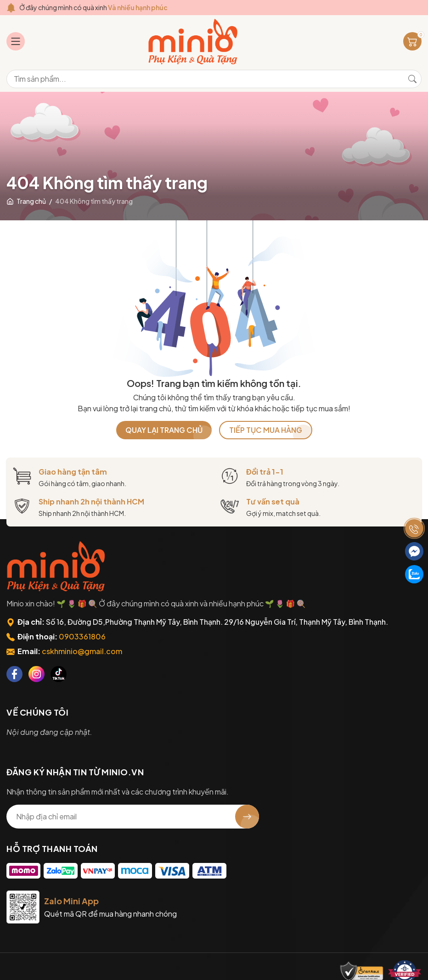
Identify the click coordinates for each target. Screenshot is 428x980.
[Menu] (16, 41)
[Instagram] (37, 674)
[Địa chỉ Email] (133, 817)
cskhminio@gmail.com (82, 651)
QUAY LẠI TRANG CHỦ (164, 430)
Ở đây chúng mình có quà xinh (93, 7)
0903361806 (82, 636)
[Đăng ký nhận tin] (247, 817)
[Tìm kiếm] (412, 79)
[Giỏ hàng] (412, 41)
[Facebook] (14, 674)
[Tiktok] (59, 674)
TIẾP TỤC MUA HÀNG (266, 430)
